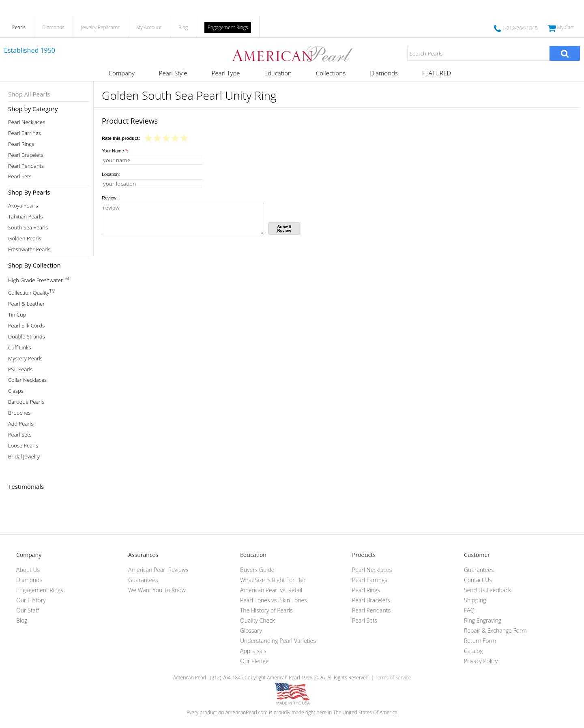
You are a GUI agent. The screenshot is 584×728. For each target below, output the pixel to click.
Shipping (475, 600)
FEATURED (437, 73)
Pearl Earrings (25, 133)
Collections (331, 73)
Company (122, 73)
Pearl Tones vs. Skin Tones (274, 600)
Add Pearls (21, 424)
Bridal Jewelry (24, 457)
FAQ (469, 610)
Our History (31, 600)
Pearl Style (173, 73)
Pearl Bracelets (26, 155)
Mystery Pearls (25, 359)
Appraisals (253, 651)
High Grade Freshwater (39, 279)
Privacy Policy (481, 661)
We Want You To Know (157, 590)
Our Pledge (254, 661)
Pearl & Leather (27, 304)
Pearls (19, 27)
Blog (183, 27)
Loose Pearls (23, 446)
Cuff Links (20, 348)
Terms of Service (393, 678)
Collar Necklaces (27, 380)
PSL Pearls (20, 369)
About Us (28, 570)
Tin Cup (17, 315)
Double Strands (27, 337)
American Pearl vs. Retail (271, 590)
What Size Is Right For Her (273, 580)
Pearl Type (226, 73)
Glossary (251, 631)
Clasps (16, 391)
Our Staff (28, 610)
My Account (149, 27)
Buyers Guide (257, 570)
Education (278, 73)
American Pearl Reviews (158, 570)
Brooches (19, 413)
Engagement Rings (228, 27)
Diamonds (53, 27)
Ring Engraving (483, 620)
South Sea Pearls (28, 228)
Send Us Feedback (487, 590)
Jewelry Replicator (100, 27)
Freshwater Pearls (29, 249)
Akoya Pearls (23, 206)
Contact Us (478, 580)
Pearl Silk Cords (26, 326)
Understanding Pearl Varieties (278, 641)
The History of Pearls (266, 610)
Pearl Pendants (26, 166)
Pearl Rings (21, 144)
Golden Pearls (25, 239)
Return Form (480, 641)
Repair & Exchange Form (495, 631)
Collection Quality (32, 292)
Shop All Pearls (29, 94)
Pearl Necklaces (27, 122)
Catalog (473, 651)
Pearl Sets (20, 177)
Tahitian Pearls (25, 217)
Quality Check (258, 620)
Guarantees (143, 580)
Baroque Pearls (26, 402)
